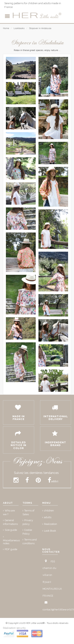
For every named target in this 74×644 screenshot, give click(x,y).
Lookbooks (19, 28)
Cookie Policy (27, 532)
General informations (10, 522)
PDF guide (11, 549)
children (49, 511)
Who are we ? (9, 512)
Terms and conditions (30, 541)
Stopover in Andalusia (40, 28)
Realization (51, 524)
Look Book (50, 531)
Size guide (11, 530)
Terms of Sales (28, 512)
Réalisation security (14, 628)
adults (48, 517)
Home (6, 28)
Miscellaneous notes (11, 542)
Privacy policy (28, 522)
